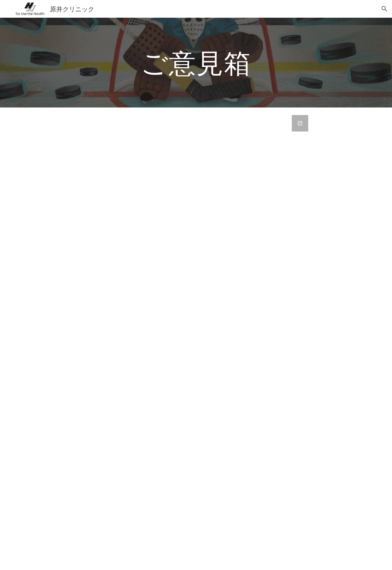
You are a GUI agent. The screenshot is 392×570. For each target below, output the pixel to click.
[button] (384, 9)
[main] (196, 62)
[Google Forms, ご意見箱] (211, 339)
